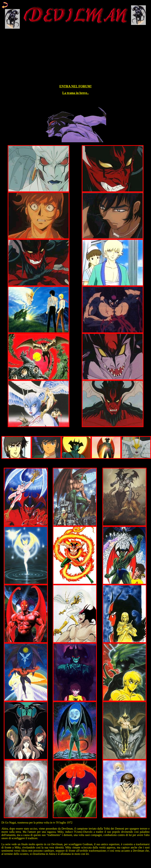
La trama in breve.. (75, 93)
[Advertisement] (76, 57)
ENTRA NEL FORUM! (75, 86)
